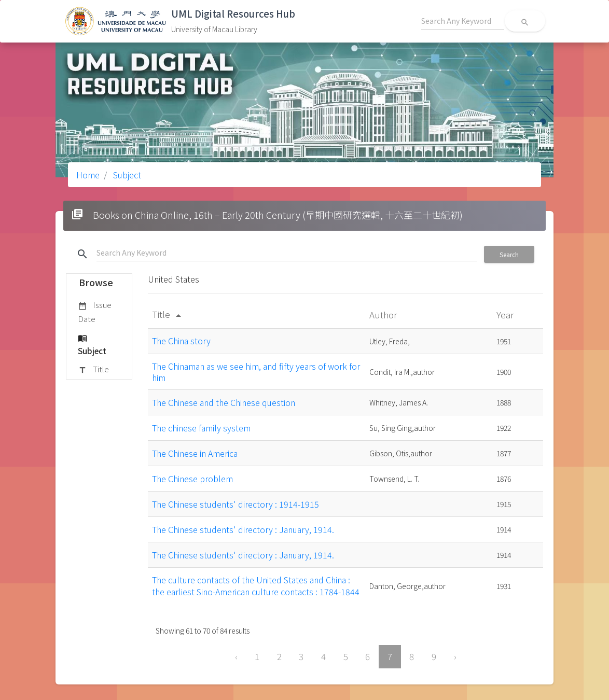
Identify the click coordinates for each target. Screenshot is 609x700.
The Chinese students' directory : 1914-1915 (236, 504)
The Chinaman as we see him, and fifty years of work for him (256, 372)
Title (93, 370)
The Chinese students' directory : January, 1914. (243, 529)
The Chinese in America (195, 453)
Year (506, 314)
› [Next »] (455, 656)
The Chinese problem (192, 479)
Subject (126, 175)
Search (509, 254)
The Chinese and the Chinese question (224, 402)
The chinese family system (201, 428)
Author (384, 314)
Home (88, 175)
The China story (181, 341)
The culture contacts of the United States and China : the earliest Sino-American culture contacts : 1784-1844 (256, 585)
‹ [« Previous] (236, 656)
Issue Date (95, 311)
